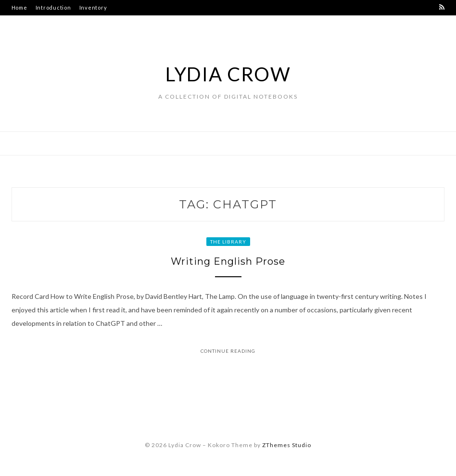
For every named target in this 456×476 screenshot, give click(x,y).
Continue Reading (228, 351)
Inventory (93, 7)
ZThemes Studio (287, 445)
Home (19, 7)
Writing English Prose (228, 261)
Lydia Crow (228, 74)
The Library (228, 242)
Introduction (53, 7)
